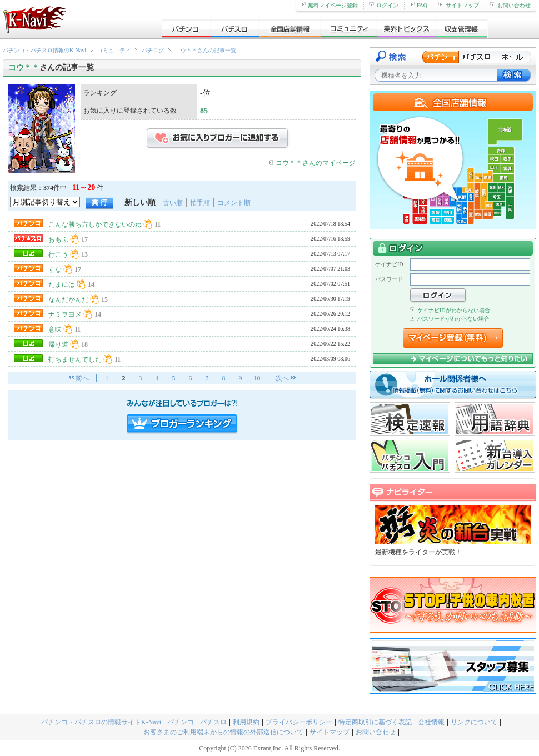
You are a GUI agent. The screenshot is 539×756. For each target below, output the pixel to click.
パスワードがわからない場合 (450, 319)
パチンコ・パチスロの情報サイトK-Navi (101, 722)
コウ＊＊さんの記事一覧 (206, 50)
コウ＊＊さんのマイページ (316, 163)
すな (55, 269)
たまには (62, 284)
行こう (58, 254)
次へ (282, 378)
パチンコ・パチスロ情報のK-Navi (44, 50)
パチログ (153, 50)
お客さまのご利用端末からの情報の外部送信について (223, 732)
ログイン (384, 5)
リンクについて (474, 722)
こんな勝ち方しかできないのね (95, 224)
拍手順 (200, 203)
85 (204, 111)
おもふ (58, 239)
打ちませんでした (75, 359)
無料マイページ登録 (329, 5)
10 (257, 378)
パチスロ (213, 722)
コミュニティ (114, 50)
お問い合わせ (510, 5)
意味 (55, 329)
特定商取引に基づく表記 (375, 722)
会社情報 (431, 722)
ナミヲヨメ (65, 314)
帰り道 (58, 344)
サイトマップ (459, 5)
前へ (82, 378)
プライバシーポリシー (299, 722)
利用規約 (246, 722)
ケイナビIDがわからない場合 (450, 310)
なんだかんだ (68, 299)
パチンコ (181, 722)
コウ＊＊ (24, 67)
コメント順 (234, 203)
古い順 (173, 203)
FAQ (418, 5)
